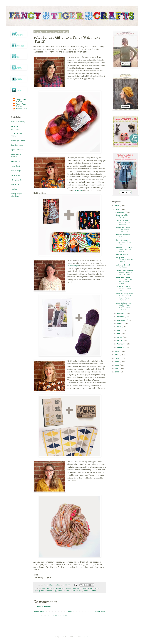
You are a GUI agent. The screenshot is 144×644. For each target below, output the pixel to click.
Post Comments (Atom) (57, 615)
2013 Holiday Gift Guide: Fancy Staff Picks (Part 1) (125, 306)
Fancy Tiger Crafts (21, 100)
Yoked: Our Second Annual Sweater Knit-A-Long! (125, 272)
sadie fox (16, 185)
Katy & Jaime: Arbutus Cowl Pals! (123, 242)
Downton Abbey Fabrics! (123, 216)
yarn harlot (17, 166)
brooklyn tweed (18, 141)
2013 (117, 209)
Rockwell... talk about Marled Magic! (124, 249)
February (121, 344)
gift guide (88, 588)
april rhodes (17, 150)
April (120, 337)
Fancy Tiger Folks (74, 588)
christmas (60, 588)
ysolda (14, 189)
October (121, 317)
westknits (16, 162)
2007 (117, 369)
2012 (117, 352)
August (120, 324)
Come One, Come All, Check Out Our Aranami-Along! (124, 280)
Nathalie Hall (64, 591)
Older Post (100, 611)
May (119, 334)
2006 (117, 372)
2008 (117, 365)
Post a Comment (44, 607)
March (120, 341)
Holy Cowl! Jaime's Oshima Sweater (124, 260)
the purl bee (17, 180)
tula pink (16, 175)
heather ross (17, 145)
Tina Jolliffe (90, 591)
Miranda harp (51, 591)
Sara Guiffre (77, 591)
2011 (117, 355)
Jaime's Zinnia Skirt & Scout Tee (124, 289)
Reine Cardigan (73, 266)
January (121, 347)
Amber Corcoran (48, 588)
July (119, 327)
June (119, 330)
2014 (117, 206)
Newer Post (39, 611)
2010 (117, 358)
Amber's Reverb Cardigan (123, 266)
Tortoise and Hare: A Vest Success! (123, 222)
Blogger (84, 637)
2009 (117, 362)
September (122, 320)
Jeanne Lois (21, 109)
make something (18, 122)
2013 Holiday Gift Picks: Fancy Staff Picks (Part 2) (125, 297)
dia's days (16, 171)
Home (70, 611)
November (121, 313)
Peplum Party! (123, 255)
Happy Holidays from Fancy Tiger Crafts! (124, 230)
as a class (78, 190)
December (121, 212)
